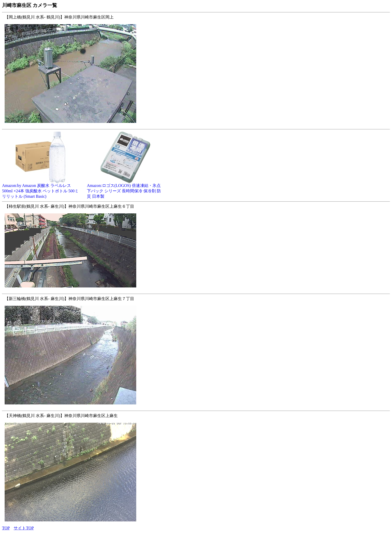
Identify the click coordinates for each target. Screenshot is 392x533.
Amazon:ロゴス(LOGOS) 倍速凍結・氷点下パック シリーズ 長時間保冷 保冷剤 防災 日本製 (125, 189)
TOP (6, 528)
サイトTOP (24, 528)
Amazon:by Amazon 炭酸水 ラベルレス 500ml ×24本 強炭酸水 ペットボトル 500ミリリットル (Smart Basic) (41, 189)
